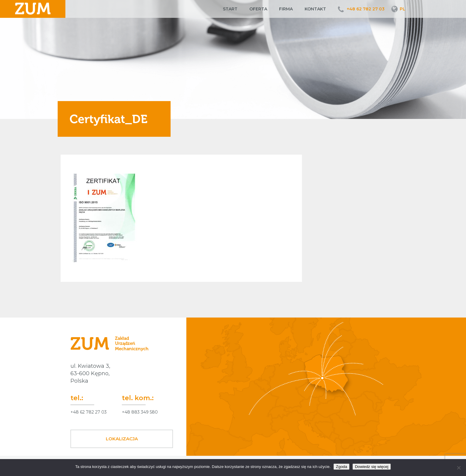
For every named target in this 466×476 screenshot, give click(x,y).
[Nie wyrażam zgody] (459, 468)
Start (230, 9)
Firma (286, 9)
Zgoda (341, 467)
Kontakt (315, 9)
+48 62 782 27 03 (366, 9)
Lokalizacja (122, 439)
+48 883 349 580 (140, 412)
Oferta (258, 9)
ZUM (33, 9)
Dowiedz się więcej (372, 467)
